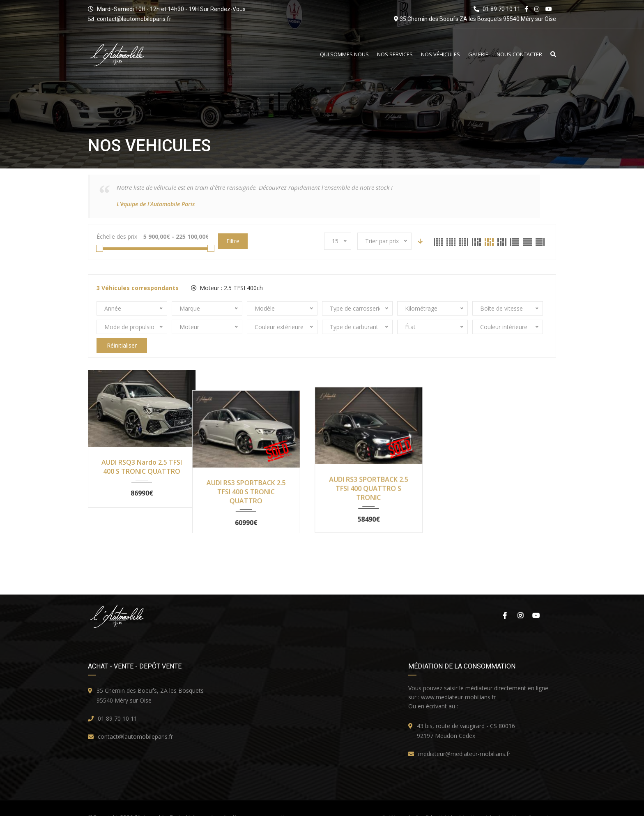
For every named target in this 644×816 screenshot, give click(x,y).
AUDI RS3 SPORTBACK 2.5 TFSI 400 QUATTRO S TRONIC (382, 471)
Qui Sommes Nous (344, 54)
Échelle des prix (117, 236)
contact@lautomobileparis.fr (134, 19)
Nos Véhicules (440, 54)
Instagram (520, 601)
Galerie (478, 54)
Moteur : (227, 288)
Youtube (536, 601)
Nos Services (395, 54)
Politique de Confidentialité (417, 803)
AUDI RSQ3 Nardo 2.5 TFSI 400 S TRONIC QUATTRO (142, 467)
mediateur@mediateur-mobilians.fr (464, 739)
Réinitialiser (122, 345)
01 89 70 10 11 (117, 704)
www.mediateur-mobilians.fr (458, 682)
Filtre (233, 241)
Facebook (505, 601)
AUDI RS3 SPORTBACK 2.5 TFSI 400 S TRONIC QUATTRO (262, 471)
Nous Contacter (519, 54)
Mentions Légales (482, 803)
